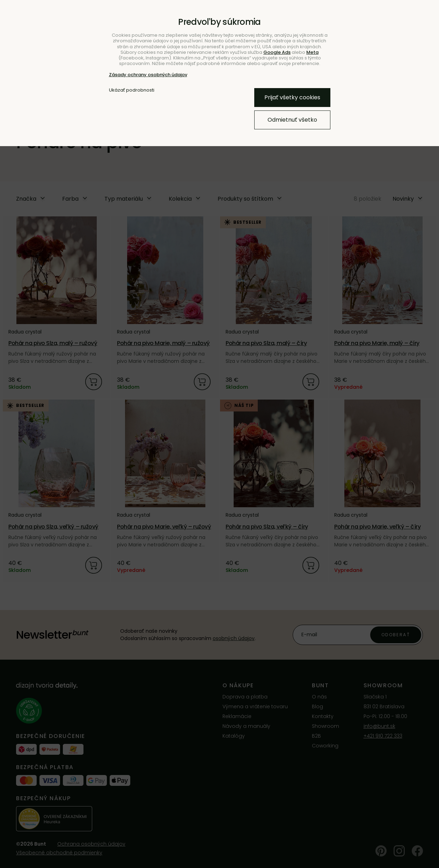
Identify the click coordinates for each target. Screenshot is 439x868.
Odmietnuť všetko (292, 120)
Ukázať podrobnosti (132, 90)
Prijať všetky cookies (292, 97)
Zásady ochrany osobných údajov (148, 75)
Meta (312, 52)
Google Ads (277, 52)
